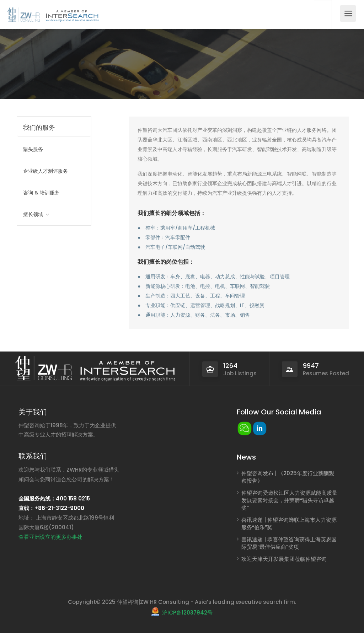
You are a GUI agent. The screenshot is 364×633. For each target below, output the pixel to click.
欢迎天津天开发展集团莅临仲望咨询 (284, 559)
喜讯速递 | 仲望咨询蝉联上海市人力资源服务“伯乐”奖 (289, 524)
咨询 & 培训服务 (41, 193)
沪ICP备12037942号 (187, 613)
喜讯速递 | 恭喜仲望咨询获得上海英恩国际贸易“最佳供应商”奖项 (289, 543)
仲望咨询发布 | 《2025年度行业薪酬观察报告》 (288, 477)
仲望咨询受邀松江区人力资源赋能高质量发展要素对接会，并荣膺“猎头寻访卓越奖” (289, 500)
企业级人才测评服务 (45, 171)
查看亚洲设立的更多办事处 (50, 537)
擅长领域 (33, 214)
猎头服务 (33, 149)
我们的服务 (39, 127)
